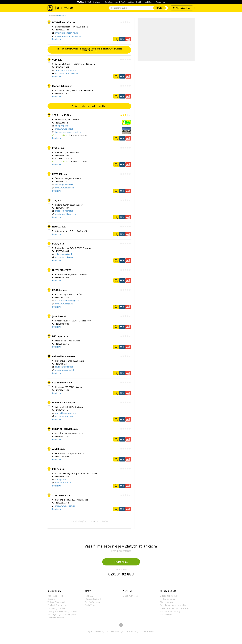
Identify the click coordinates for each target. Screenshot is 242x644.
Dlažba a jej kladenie (169, 596)
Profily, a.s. (58, 148)
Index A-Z (89, 596)
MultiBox (148, 2)
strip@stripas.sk (62, 126)
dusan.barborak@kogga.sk (67, 301)
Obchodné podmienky (58, 605)
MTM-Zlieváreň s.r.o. (64, 22)
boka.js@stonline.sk (63, 254)
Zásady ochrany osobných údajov (63, 611)
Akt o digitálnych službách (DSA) (62, 615)
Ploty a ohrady (166, 602)
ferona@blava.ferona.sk (65, 413)
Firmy (50, 16)
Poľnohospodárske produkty (173, 605)
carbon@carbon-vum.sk (65, 70)
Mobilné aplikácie (55, 596)
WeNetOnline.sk (94, 2)
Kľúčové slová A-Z (93, 599)
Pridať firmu (121, 562)
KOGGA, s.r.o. (59, 290)
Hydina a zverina (167, 599)
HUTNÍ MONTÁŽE (62, 270)
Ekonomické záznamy (128, 39)
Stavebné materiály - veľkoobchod (175, 608)
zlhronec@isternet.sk (64, 211)
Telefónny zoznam (56, 618)
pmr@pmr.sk (61, 480)
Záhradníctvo (166, 615)
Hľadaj (159, 8)
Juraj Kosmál (59, 316)
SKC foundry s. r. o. (63, 383)
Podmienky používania (58, 608)
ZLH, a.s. (57, 200)
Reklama (51, 599)
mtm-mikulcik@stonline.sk (66, 33)
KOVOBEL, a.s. (60, 174)
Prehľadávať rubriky (94, 602)
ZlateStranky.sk (111, 2)
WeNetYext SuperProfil (131, 2)
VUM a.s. (57, 60)
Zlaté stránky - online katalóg (50, 8)
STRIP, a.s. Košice (62, 115)
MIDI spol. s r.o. (61, 336)
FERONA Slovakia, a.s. (64, 403)
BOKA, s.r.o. (59, 244)
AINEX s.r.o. (59, 449)
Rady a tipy (160, 2)
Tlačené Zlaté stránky (57, 602)
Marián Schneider (62, 86)
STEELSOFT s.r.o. (61, 495)
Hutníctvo (61, 16)
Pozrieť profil (116, 39)
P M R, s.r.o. (59, 469)
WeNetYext (122, 39)
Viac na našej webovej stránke (68, 132)
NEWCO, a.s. (59, 227)
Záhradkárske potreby (170, 611)
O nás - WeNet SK (130, 596)
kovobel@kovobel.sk (64, 185)
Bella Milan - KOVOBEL (64, 356)
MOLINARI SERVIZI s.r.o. (65, 429)
